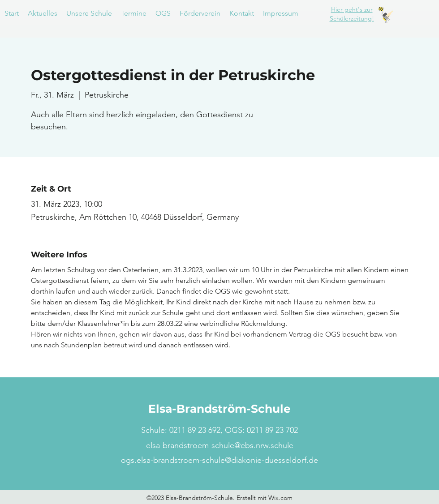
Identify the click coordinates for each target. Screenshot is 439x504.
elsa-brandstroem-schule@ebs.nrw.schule (220, 445)
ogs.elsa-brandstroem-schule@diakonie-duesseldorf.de (219, 460)
